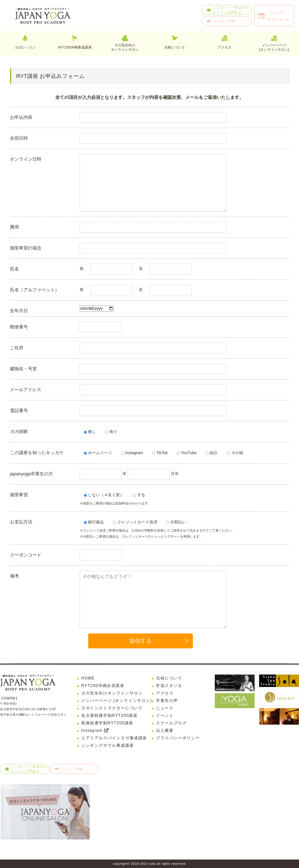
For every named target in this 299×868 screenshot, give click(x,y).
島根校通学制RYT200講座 (107, 723)
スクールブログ (171, 723)
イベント (165, 715)
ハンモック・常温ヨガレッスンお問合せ (231, 10)
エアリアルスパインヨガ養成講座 (114, 738)
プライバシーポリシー (178, 738)
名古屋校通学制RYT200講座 (109, 715)
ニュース (165, 708)
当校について (169, 678)
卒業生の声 (167, 701)
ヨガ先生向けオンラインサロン (125, 47)
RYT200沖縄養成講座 (75, 47)
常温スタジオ (169, 686)
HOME (88, 678)
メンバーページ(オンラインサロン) (274, 47)
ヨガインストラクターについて (112, 708)
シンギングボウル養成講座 (108, 745)
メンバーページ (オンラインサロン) (117, 701)
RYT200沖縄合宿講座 (103, 686)
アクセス (165, 693)
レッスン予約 (224, 21)
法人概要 (165, 730)
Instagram (95, 730)
